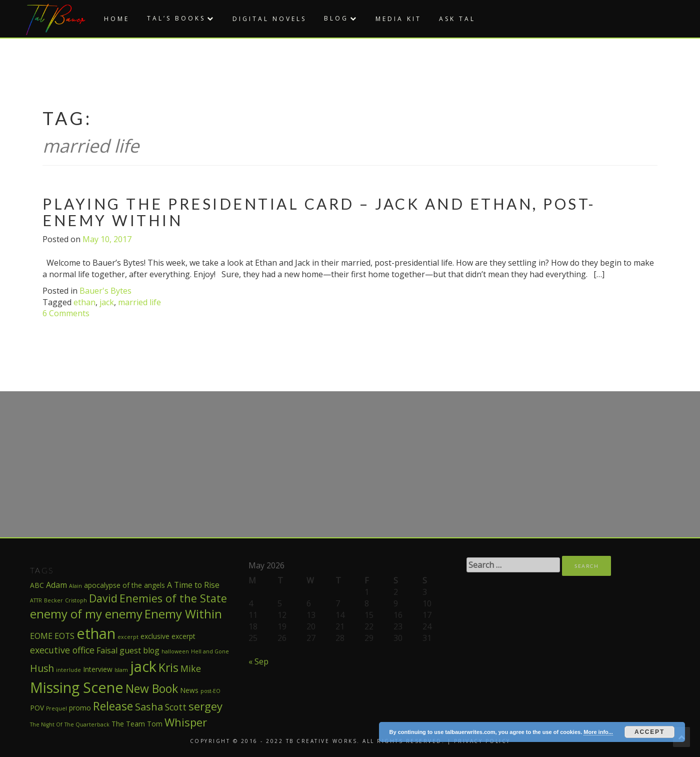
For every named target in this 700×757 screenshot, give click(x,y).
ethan (84, 302)
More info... (598, 732)
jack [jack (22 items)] (143, 666)
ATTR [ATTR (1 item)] (36, 600)
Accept (649, 732)
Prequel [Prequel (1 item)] (56, 708)
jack (107, 302)
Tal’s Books (176, 18)
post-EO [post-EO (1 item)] (210, 691)
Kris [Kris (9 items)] (168, 667)
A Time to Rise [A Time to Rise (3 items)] (193, 585)
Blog (336, 18)
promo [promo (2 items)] (80, 708)
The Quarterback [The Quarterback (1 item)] (87, 724)
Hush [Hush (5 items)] (42, 668)
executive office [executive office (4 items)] (62, 650)
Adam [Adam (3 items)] (56, 585)
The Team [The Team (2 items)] (128, 724)
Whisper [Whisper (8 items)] (186, 722)
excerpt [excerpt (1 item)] (128, 637)
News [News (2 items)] (189, 690)
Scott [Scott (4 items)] (176, 707)
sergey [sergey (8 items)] (205, 706)
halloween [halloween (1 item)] (175, 651)
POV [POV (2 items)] (37, 708)
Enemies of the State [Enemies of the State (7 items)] (173, 598)
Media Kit (398, 19)
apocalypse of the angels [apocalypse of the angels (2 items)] (124, 585)
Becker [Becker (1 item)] (53, 600)
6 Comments (66, 313)
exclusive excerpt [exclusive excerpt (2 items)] (168, 636)
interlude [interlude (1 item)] (68, 670)
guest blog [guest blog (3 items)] (139, 650)
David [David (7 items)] (103, 598)
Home (117, 19)
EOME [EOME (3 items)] (41, 636)
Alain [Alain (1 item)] (75, 586)
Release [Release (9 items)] (113, 706)
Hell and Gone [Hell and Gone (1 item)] (210, 651)
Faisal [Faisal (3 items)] (107, 650)
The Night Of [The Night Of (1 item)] (46, 724)
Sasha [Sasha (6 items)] (149, 706)
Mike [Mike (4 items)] (191, 668)
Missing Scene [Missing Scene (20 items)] (77, 687)
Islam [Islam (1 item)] (121, 670)
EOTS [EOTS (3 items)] (64, 636)
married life (139, 302)
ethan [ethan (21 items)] (96, 633)
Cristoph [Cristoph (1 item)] (76, 600)
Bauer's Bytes (105, 291)
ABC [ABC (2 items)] (37, 585)
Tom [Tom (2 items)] (155, 724)
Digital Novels (269, 19)
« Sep (258, 661)
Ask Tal (457, 19)
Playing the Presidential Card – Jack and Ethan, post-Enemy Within (319, 212)
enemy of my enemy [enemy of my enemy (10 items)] (86, 614)
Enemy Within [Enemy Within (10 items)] (183, 614)
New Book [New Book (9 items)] (152, 688)
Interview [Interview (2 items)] (98, 669)
